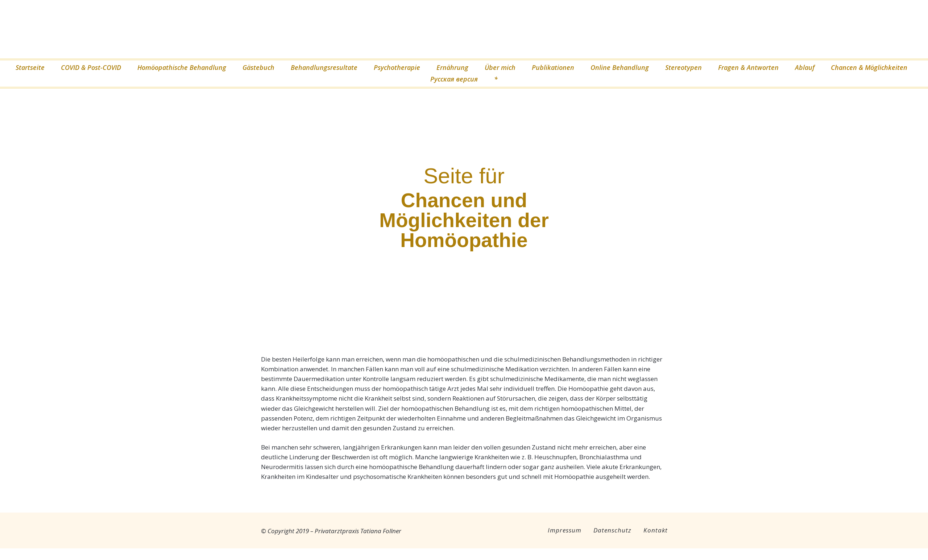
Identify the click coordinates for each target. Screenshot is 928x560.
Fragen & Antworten (748, 67)
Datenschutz (612, 530)
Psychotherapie (397, 67)
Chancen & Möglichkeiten (869, 67)
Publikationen (553, 67)
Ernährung (452, 67)
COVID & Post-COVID (91, 67)
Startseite (30, 67)
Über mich (500, 67)
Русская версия (454, 79)
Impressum (565, 530)
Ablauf (805, 67)
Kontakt (656, 530)
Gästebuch (258, 67)
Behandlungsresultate (324, 67)
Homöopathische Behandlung (182, 67)
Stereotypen (683, 67)
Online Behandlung (620, 67)
